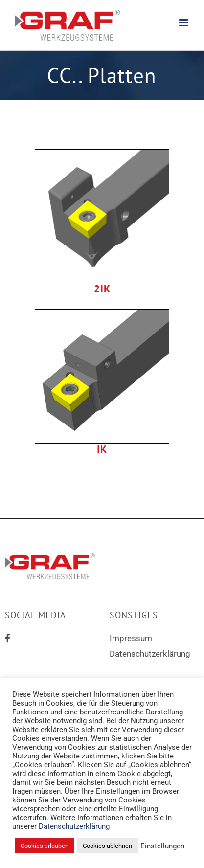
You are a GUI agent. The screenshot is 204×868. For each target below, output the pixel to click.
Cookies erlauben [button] (45, 846)
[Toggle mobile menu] (184, 23)
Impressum (131, 638)
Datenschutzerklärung (150, 654)
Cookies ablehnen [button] (107, 846)
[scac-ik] (102, 313)
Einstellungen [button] (162, 846)
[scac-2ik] (102, 154)
